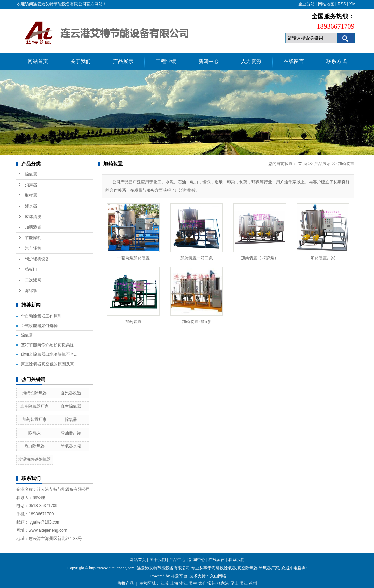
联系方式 (336, 61)
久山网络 (218, 576)
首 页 (303, 164)
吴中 (193, 583)
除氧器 (31, 174)
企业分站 (306, 4)
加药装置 (33, 227)
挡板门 (31, 269)
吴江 (244, 583)
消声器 (31, 185)
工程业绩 (166, 61)
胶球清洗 (33, 217)
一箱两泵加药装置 (133, 258)
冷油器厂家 (71, 433)
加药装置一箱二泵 (197, 258)
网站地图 (326, 4)
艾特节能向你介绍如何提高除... (49, 345)
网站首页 (38, 61)
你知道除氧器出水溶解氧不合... (49, 354)
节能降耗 (33, 238)
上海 (174, 583)
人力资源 (251, 61)
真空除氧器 (71, 406)
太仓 (202, 583)
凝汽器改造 (71, 393)
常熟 (212, 583)
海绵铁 (31, 291)
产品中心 (177, 560)
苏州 (253, 583)
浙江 (184, 583)
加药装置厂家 (34, 420)
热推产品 (126, 583)
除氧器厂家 (269, 568)
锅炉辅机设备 (37, 259)
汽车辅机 (33, 248)
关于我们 (81, 61)
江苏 (165, 583)
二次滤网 (33, 280)
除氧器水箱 (71, 446)
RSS (342, 4)
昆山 (234, 583)
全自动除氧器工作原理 (41, 316)
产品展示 (123, 61)
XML (354, 4)
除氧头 (34, 433)
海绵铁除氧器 (34, 393)
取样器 (31, 195)
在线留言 (294, 61)
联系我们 (236, 560)
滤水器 (31, 206)
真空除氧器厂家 (34, 406)
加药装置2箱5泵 (196, 322)
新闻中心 (208, 61)
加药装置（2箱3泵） (260, 258)
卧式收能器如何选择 (39, 326)
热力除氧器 (34, 446)
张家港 (223, 583)
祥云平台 (179, 576)
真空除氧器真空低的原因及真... (49, 364)
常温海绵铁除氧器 (34, 459)
